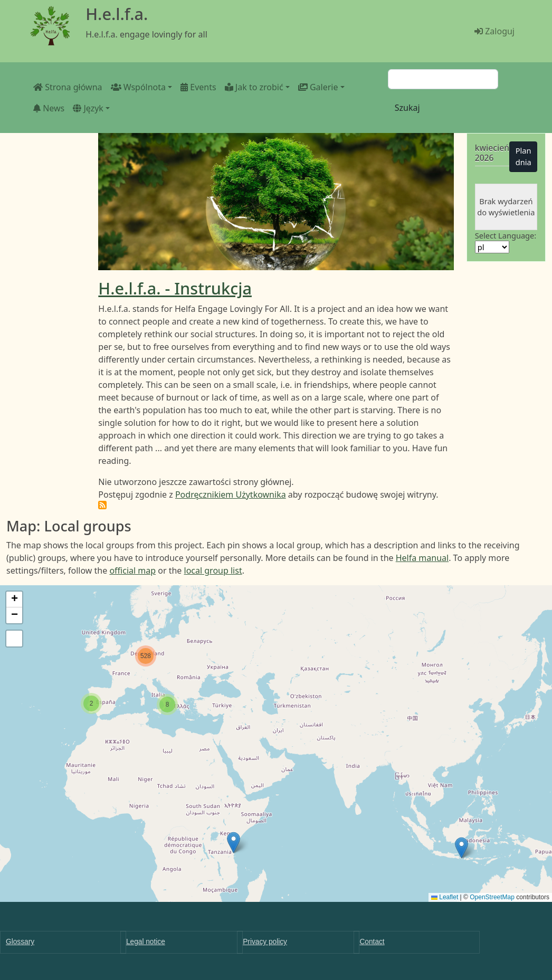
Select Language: (506, 235)
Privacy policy (265, 942)
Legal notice (146, 942)
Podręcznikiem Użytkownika (231, 494)
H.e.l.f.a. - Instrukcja (175, 288)
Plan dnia (524, 156)
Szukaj (407, 108)
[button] (461, 848)
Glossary (20, 942)
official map (132, 570)
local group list (213, 570)
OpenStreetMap (492, 897)
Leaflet (445, 897)
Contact (372, 942)
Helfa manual (422, 558)
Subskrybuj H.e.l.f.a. (102, 505)
